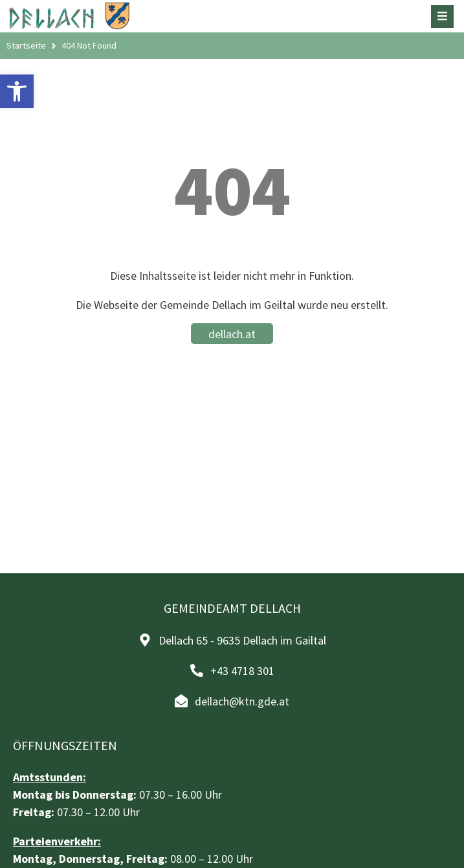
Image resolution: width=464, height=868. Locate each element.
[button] (17, 91)
